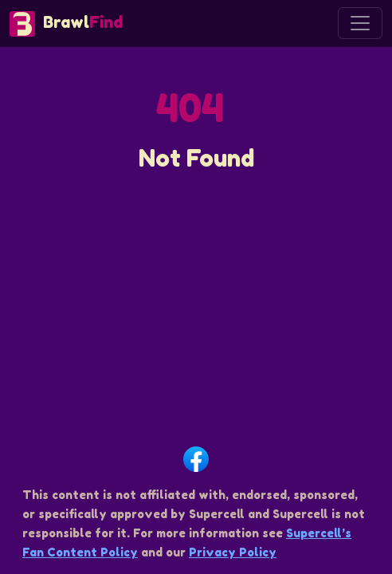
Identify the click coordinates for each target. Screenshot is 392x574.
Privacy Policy (233, 552)
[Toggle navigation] (360, 23)
